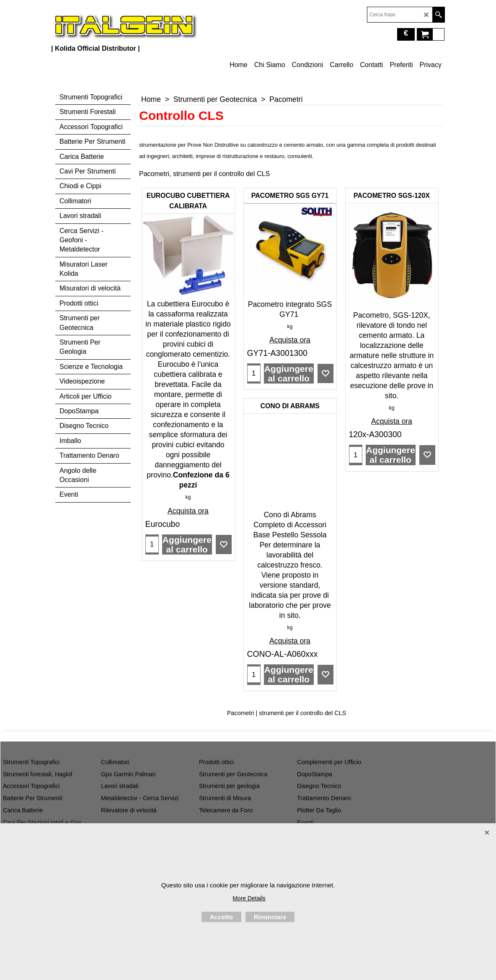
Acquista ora (188, 511)
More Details (249, 898)
